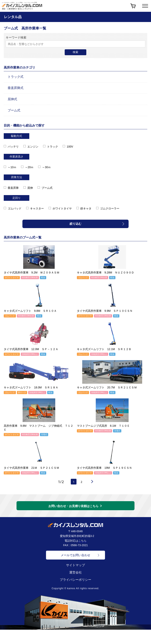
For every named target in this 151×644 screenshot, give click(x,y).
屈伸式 (12, 99)
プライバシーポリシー (75, 581)
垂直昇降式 (16, 88)
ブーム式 (14, 110)
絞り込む (75, 224)
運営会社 (75, 574)
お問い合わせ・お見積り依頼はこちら (73, 507)
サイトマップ (75, 566)
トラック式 (16, 77)
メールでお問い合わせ (75, 556)
